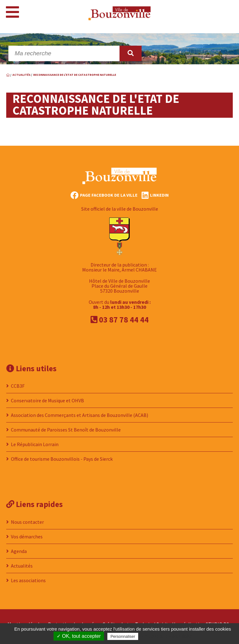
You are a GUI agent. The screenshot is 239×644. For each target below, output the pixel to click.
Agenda (19, 551)
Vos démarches (27, 537)
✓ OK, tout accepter (79, 636)
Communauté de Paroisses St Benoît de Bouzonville (66, 430)
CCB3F (18, 386)
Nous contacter (27, 522)
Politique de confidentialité (167, 636)
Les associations (28, 580)
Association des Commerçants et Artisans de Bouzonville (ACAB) (80, 415)
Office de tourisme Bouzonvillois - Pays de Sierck (62, 459)
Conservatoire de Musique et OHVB (47, 400)
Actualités (22, 566)
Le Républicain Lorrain (35, 444)
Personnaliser (123, 636)
